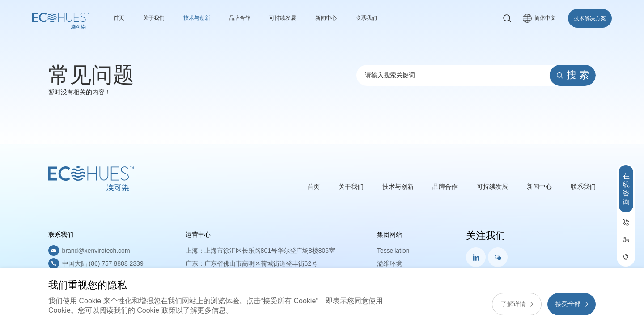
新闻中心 (346, 18)
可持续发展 (298, 18)
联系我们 (390, 18)
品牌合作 (251, 18)
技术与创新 (204, 18)
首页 (120, 18)
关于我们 (157, 18)
